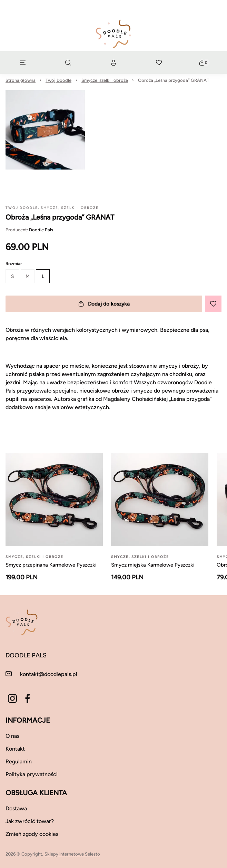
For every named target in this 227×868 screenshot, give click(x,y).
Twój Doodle (58, 80)
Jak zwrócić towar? (30, 821)
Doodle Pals (41, 230)
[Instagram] (12, 698)
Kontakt (15, 749)
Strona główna (21, 80)
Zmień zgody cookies (32, 834)
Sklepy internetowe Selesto (72, 854)
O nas (12, 736)
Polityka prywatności (32, 774)
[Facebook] (28, 698)
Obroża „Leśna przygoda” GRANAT (174, 80)
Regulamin (19, 761)
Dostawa (16, 808)
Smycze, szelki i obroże (105, 80)
